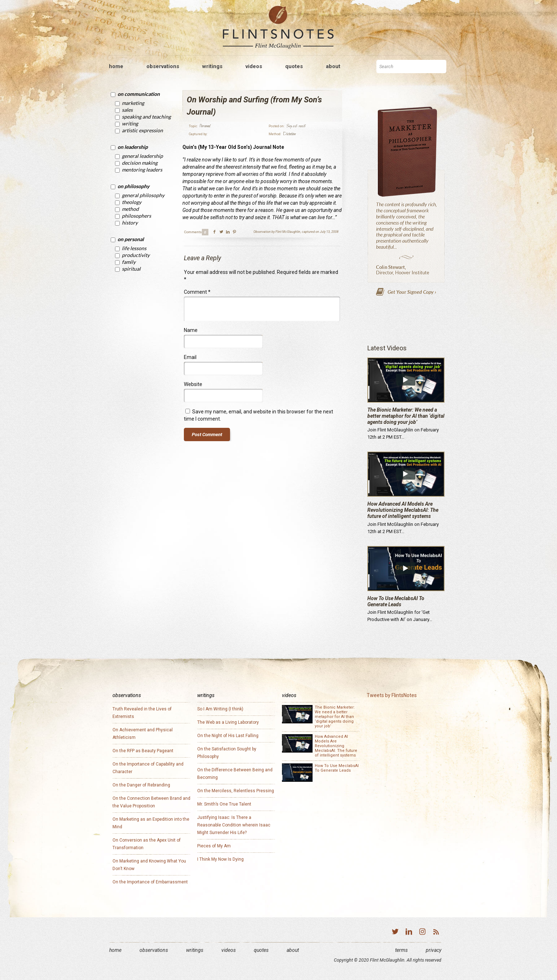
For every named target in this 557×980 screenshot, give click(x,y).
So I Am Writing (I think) (220, 709)
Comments (193, 232)
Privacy (434, 950)
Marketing (133, 103)
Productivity (136, 255)
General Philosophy (143, 195)
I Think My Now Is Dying (220, 859)
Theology (132, 202)
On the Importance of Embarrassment (150, 882)
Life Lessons (134, 248)
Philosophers (136, 216)
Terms (401, 950)
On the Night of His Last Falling (228, 736)
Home (115, 950)
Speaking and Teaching (146, 117)
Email (190, 357)
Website (193, 384)
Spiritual (131, 269)
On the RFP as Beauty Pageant (143, 751)
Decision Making (140, 163)
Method (130, 209)
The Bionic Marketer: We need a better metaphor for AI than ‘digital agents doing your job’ (406, 416)
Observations (154, 950)
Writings (195, 950)
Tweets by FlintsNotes (392, 695)
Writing (130, 123)
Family (129, 262)
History (130, 223)
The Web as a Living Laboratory (228, 722)
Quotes (261, 950)
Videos (229, 950)
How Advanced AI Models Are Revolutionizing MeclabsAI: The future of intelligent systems (403, 510)
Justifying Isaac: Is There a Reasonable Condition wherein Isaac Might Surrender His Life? (234, 825)
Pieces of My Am (214, 846)
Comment (197, 292)
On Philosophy (133, 186)
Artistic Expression (142, 130)
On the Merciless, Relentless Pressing (236, 791)
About (293, 950)
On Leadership (133, 147)
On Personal (131, 239)
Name (191, 330)
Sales (127, 110)
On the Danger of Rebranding (141, 785)
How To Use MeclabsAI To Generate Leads (396, 601)
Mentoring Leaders (142, 170)
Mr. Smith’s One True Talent (224, 804)
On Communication (139, 94)
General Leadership (142, 156)
